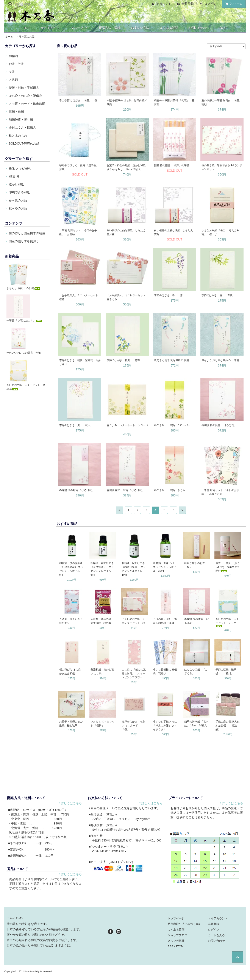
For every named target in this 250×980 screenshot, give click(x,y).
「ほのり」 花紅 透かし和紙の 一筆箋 (165, 621)
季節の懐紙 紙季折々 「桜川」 (226, 672)
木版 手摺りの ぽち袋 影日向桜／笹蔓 (127, 102)
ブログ (222, 28)
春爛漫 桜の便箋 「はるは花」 (219, 425)
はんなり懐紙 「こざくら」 (196, 672)
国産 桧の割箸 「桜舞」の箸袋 (172, 165)
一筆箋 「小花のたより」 (24, 321)
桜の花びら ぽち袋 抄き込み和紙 (71, 672)
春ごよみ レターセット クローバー (127, 427)
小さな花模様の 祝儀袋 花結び (165, 672)
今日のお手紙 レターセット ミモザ (227, 622)
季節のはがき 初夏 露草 (125, 360)
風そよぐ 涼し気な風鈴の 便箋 (172, 360)
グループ (80, 28)
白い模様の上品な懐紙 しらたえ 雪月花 (127, 232)
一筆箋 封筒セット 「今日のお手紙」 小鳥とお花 (220, 492)
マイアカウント (218, 918)
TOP (26, 28)
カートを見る (216, 935)
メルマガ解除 (176, 941)
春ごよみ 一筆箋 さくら (170, 490)
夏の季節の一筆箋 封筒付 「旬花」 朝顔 (222, 102)
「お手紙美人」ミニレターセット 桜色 (80, 297)
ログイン (210, 4)
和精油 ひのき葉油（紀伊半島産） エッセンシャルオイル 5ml (71, 569)
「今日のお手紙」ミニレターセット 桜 (133, 621)
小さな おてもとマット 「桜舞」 (102, 724)
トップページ (176, 918)
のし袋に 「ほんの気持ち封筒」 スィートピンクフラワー (134, 673)
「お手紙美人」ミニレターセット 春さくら (127, 297)
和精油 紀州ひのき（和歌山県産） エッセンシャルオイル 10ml (134, 569)
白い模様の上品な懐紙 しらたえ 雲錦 (175, 232)
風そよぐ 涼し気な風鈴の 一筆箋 (220, 360)
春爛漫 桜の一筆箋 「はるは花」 (126, 490)
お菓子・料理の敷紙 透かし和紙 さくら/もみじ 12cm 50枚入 (126, 167)
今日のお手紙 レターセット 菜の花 (26, 387)
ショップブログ (177, 935)
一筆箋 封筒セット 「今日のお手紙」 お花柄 (78, 232)
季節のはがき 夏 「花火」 (76, 425)
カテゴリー (50, 28)
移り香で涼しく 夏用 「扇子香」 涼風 (80, 167)
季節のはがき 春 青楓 (218, 295)
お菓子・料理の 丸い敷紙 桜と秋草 (71, 724)
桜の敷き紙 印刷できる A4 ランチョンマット (222, 167)
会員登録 (188, 4)
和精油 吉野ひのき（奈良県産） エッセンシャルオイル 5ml (102, 569)
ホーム (9, 37)
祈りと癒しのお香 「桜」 (196, 565)
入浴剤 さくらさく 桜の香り (72, 621)
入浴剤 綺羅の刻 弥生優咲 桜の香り (102, 621)
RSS (171, 946)
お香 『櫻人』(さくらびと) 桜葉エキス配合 (228, 567)
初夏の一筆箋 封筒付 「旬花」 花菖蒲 (174, 102)
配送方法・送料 (110, 28)
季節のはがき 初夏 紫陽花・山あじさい (80, 362)
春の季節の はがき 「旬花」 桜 (78, 100)
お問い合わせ (198, 28)
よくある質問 (169, 28)
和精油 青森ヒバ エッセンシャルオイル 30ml (165, 567)
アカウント (164, 4)
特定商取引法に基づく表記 (184, 924)
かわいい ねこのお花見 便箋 (24, 353)
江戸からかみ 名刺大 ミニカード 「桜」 (133, 726)
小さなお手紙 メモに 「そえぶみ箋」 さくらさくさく (165, 726)
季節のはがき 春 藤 (170, 295)
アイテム (233, 4)
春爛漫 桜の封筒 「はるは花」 (77, 490)
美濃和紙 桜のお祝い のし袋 (102, 672)
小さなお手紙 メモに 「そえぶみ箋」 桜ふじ (220, 232)
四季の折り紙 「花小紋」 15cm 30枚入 (196, 724)
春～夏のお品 (27, 37)
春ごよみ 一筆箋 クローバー (172, 425)
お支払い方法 (140, 28)
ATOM (180, 946)
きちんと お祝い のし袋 (24, 288)
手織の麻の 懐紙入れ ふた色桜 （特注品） (228, 726)
